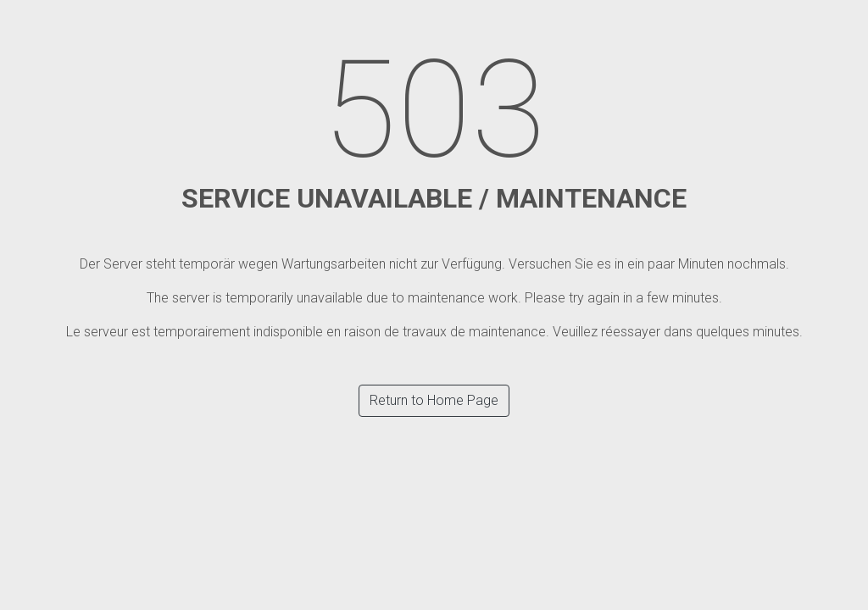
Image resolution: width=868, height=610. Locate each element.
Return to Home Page (434, 400)
